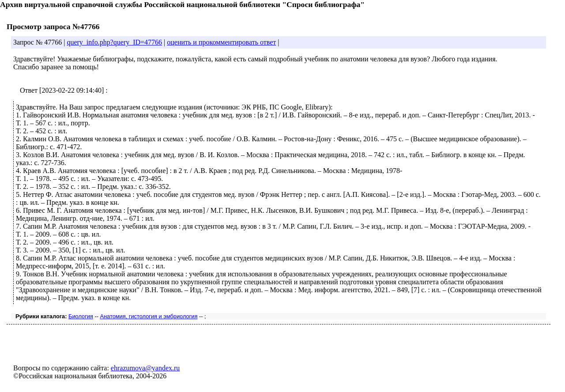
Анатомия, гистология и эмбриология (149, 316)
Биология (81, 316)
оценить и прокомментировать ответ (221, 42)
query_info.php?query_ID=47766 (114, 42)
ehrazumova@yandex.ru (145, 368)
